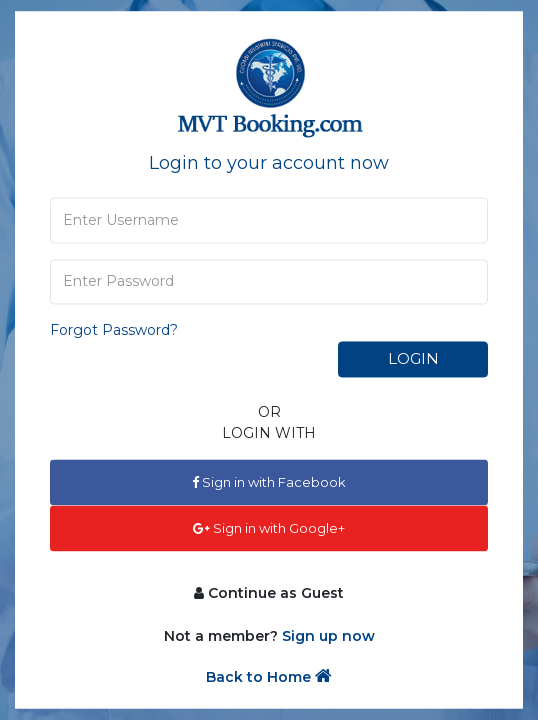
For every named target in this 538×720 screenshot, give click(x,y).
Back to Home (269, 677)
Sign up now (328, 637)
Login (413, 358)
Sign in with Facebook (269, 482)
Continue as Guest (269, 594)
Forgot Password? (114, 330)
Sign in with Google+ (269, 528)
